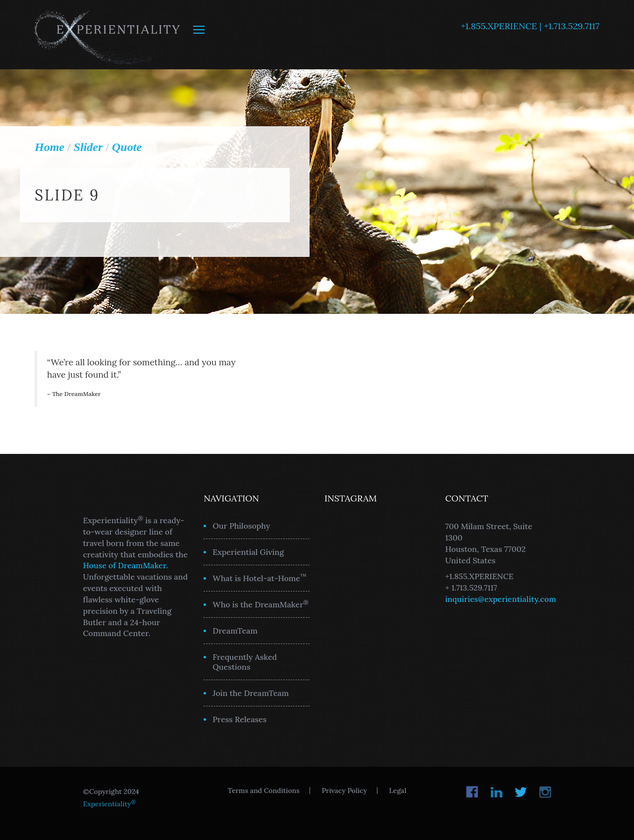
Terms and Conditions (264, 791)
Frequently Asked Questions (245, 662)
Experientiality (108, 35)
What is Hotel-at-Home (260, 578)
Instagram (545, 792)
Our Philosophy (241, 526)
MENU (199, 30)
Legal (398, 791)
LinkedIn (497, 792)
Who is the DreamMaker (261, 604)
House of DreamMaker (125, 565)
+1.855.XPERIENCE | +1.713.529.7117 (530, 26)
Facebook (472, 792)
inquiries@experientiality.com (501, 599)
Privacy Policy (344, 791)
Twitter (521, 792)
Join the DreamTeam (251, 693)
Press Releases (239, 719)
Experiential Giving (248, 552)
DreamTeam (235, 631)
